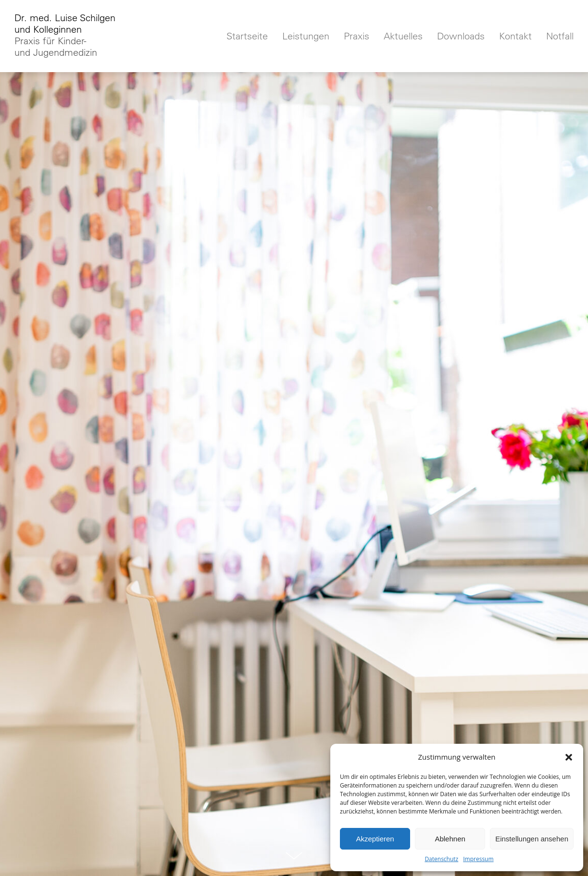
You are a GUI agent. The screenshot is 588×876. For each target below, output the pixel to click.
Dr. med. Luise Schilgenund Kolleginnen (65, 35)
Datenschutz (441, 859)
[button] (569, 757)
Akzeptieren (375, 839)
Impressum (478, 859)
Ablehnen (450, 839)
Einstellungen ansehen (532, 839)
